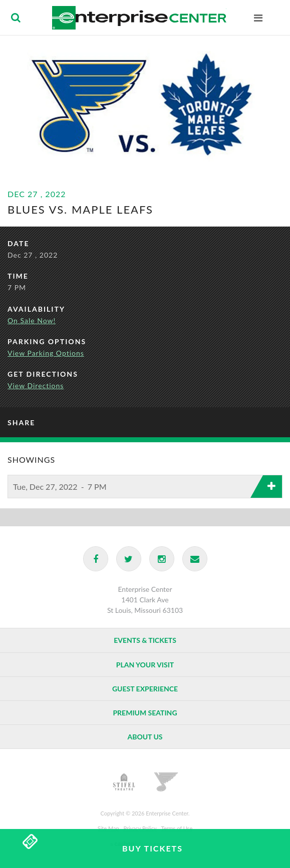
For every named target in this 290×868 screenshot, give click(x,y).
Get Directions (43, 374)
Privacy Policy (140, 828)
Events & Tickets (145, 640)
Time (18, 276)
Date (19, 243)
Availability (36, 309)
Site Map (108, 828)
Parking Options (47, 341)
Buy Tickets (153, 848)
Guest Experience (145, 689)
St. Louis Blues (166, 782)
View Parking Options (46, 353)
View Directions (36, 385)
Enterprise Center (139, 18)
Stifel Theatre (124, 782)
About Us (145, 737)
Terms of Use (177, 828)
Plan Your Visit (145, 665)
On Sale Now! (32, 320)
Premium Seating (145, 713)
